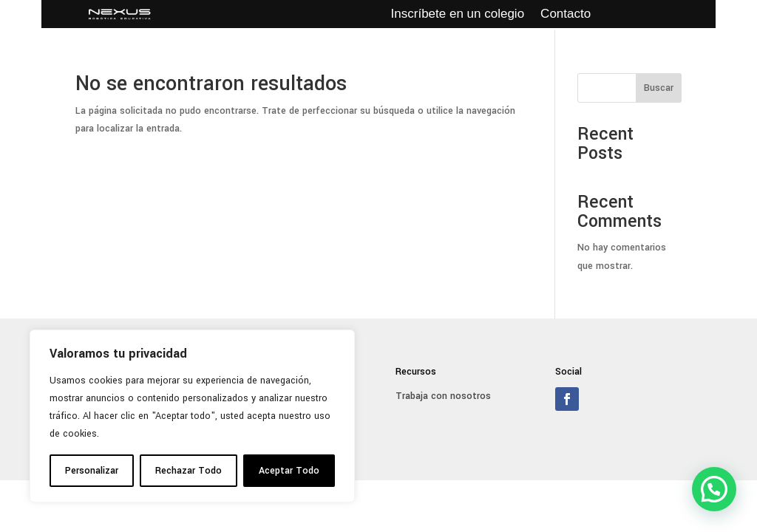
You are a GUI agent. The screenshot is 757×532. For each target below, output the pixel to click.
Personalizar (92, 471)
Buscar (659, 88)
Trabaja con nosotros (443, 396)
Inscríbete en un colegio (458, 15)
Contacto (566, 15)
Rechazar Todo (189, 471)
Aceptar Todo (289, 471)
